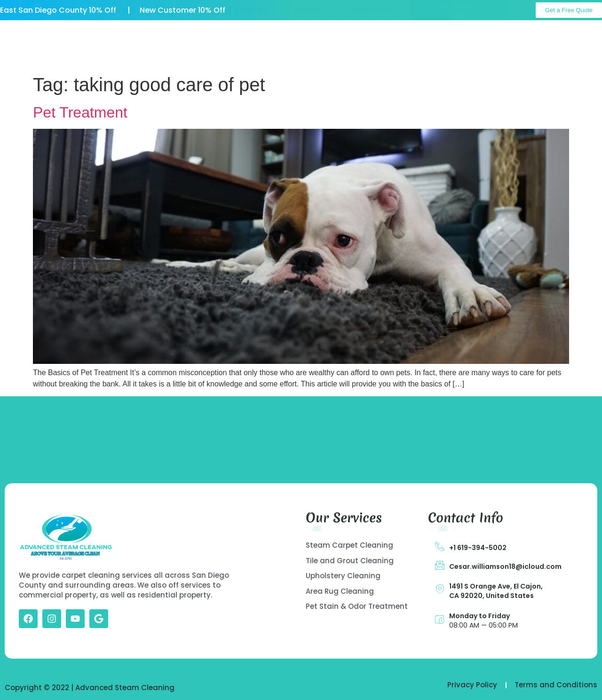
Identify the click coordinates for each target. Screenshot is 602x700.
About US (174, 46)
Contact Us (372, 46)
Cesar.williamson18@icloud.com (505, 566)
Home (117, 46)
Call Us (563, 37)
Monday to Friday (479, 616)
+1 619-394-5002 (478, 548)
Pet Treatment (80, 112)
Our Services (243, 46)
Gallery (309, 46)
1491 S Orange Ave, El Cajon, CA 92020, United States (496, 591)
